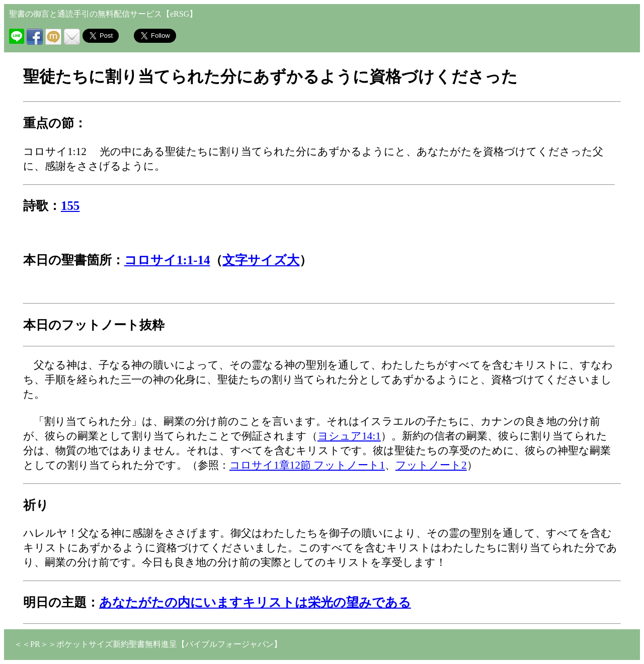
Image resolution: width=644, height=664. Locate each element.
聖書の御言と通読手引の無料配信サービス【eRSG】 (103, 14)
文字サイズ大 (261, 260)
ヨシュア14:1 (349, 436)
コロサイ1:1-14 (167, 260)
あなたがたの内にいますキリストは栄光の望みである (255, 602)
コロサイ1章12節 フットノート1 (307, 465)
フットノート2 (431, 465)
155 (70, 206)
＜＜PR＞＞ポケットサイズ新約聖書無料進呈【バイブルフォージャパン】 (148, 644)
